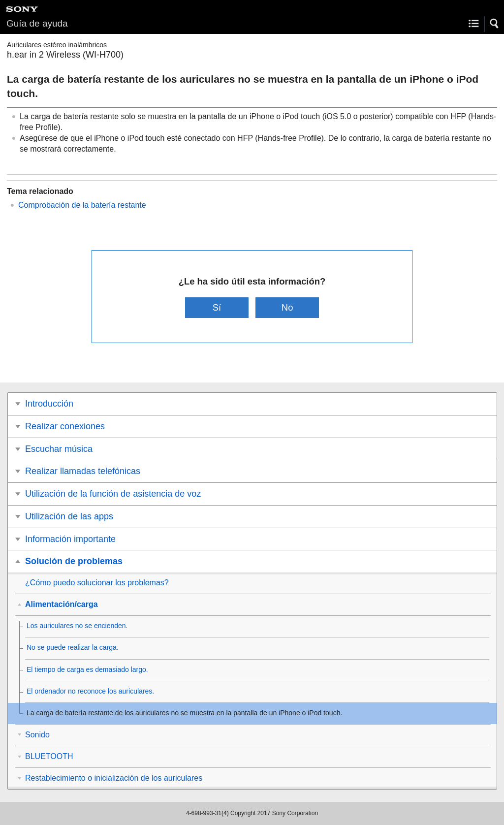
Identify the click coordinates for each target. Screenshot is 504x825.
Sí (217, 307)
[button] (495, 24)
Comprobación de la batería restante (82, 205)
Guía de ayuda (37, 23)
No (287, 307)
